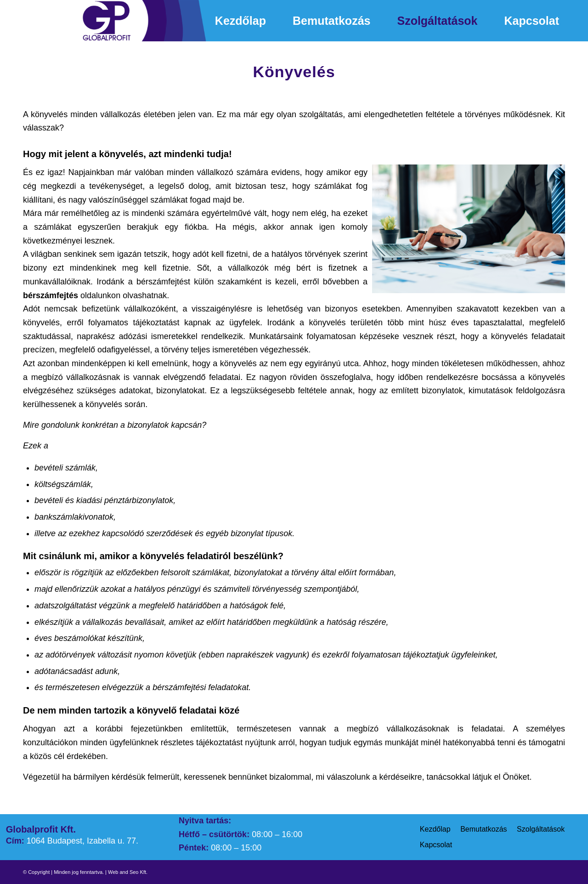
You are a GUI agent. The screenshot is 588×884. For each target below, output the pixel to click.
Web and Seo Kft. (128, 872)
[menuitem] (240, 21)
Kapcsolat (436, 845)
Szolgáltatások (541, 829)
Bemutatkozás (483, 829)
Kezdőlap (435, 829)
